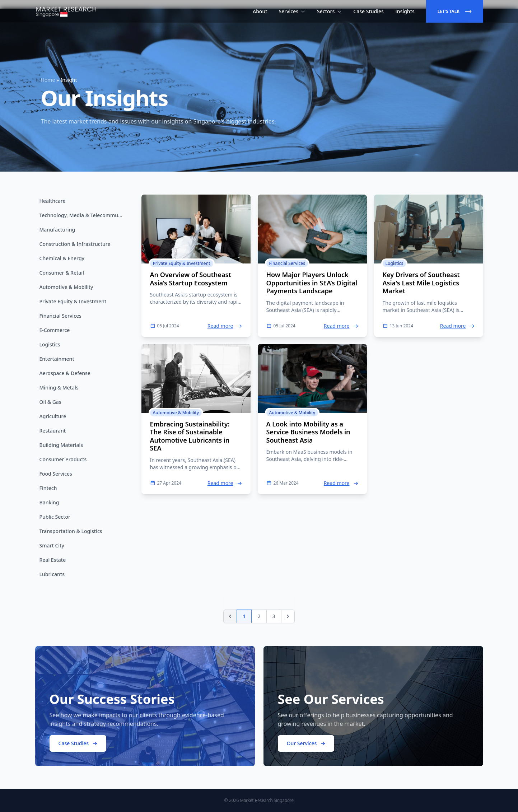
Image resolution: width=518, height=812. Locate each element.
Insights (405, 11)
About (260, 11)
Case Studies (368, 11)
